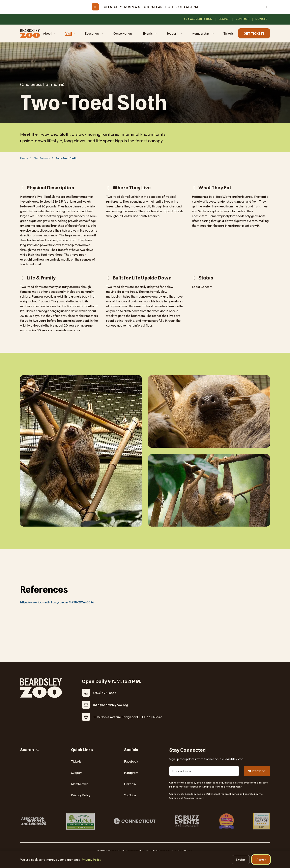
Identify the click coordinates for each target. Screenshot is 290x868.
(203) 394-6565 (105, 693)
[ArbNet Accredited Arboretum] (80, 821)
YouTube (130, 795)
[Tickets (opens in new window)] (229, 33)
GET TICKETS (254, 33)
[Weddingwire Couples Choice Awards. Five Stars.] (262, 821)
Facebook (131, 761)
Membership (80, 784)
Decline (241, 860)
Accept (261, 860)
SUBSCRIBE (257, 771)
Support (77, 773)
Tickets (76, 761)
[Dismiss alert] (266, 7)
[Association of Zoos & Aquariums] (34, 821)
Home (24, 158)
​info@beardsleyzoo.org (111, 705)
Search (30, 750)
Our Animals (42, 158)
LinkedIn (130, 784)
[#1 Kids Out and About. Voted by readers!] (227, 821)
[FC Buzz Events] (187, 821)
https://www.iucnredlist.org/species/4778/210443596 (57, 602)
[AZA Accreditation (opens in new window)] (198, 19)
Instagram (131, 773)
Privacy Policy (81, 795)
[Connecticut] (135, 821)
